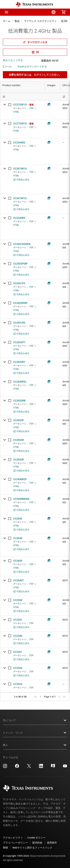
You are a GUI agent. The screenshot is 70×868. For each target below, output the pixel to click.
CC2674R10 (20, 169)
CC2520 (18, 684)
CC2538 (18, 600)
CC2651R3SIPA (22, 244)
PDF (32, 108)
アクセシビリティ (13, 838)
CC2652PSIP (20, 264)
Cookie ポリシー (36, 838)
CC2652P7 (19, 342)
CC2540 (18, 636)
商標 (5, 848)
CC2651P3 (19, 283)
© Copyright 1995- (16, 856)
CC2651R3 (19, 323)
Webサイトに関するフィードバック (32, 848)
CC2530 (18, 668)
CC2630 (18, 519)
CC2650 (18, 561)
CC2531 (18, 652)
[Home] (34, 4)
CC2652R (19, 440)
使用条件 (52, 843)
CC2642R (19, 460)
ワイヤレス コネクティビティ (40, 21)
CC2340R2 (19, 142)
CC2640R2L (20, 382)
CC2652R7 (19, 362)
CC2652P (19, 420)
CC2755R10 (20, 124)
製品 (17, 21)
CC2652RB (19, 401)
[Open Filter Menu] (23, 97)
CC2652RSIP (20, 303)
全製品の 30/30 (50, 61)
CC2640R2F (20, 479)
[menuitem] (33, 12)
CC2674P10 (20, 198)
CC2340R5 (19, 218)
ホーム (7, 21)
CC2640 (18, 538)
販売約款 (37, 843)
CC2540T (19, 580)
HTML (16, 112)
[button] (6, 12)
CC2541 (18, 620)
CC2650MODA (21, 499)
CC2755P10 (20, 105)
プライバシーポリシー (15, 843)
